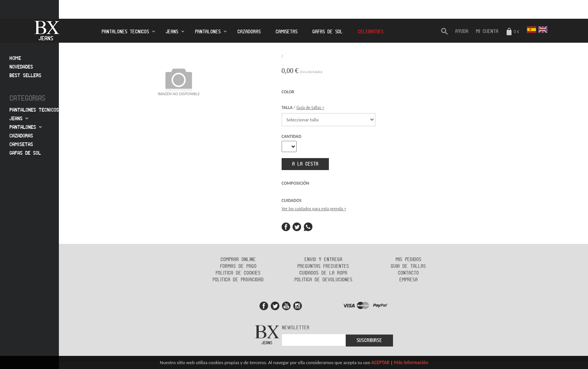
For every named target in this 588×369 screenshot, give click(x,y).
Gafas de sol (25, 153)
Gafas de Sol (328, 32)
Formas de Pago (238, 266)
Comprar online (238, 260)
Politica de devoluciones (323, 280)
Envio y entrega (323, 260)
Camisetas (286, 32)
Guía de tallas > (310, 108)
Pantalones (208, 32)
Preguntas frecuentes (323, 266)
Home (15, 58)
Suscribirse (369, 341)
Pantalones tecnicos (125, 32)
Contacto (408, 273)
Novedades (21, 67)
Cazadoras (249, 32)
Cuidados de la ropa (323, 273)
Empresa (409, 280)
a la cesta (305, 164)
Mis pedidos (409, 260)
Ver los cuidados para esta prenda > (314, 209)
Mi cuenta (487, 31)
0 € (513, 32)
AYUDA (462, 31)
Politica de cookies (238, 273)
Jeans (172, 32)
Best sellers (25, 75)
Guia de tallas (408, 266)
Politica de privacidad (238, 280)
